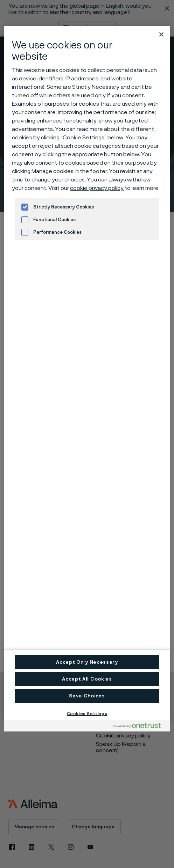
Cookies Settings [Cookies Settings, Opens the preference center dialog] (87, 714)
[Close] (161, 34)
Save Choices (87, 696)
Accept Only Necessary (87, 662)
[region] (87, 373)
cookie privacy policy (97, 188)
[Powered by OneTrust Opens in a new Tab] (140, 727)
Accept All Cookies (87, 679)
